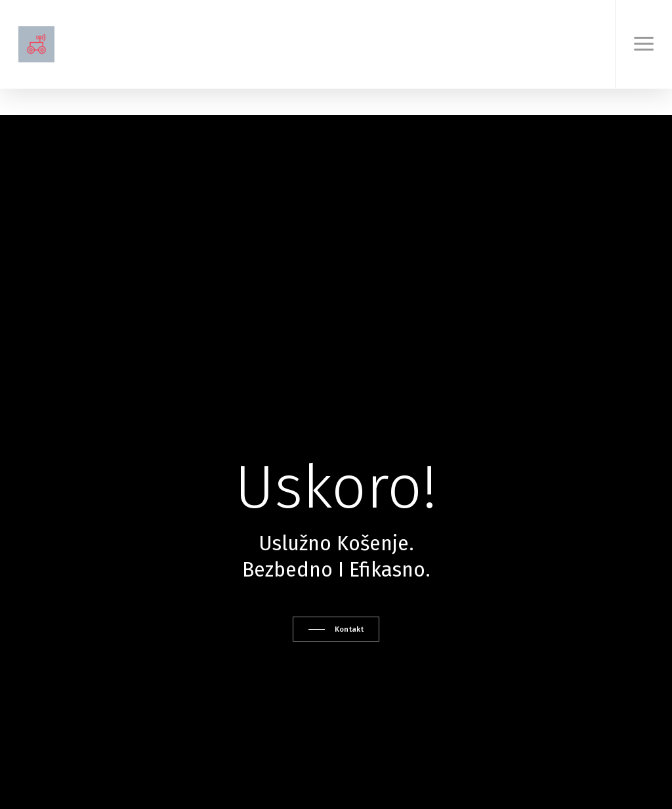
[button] (643, 44)
